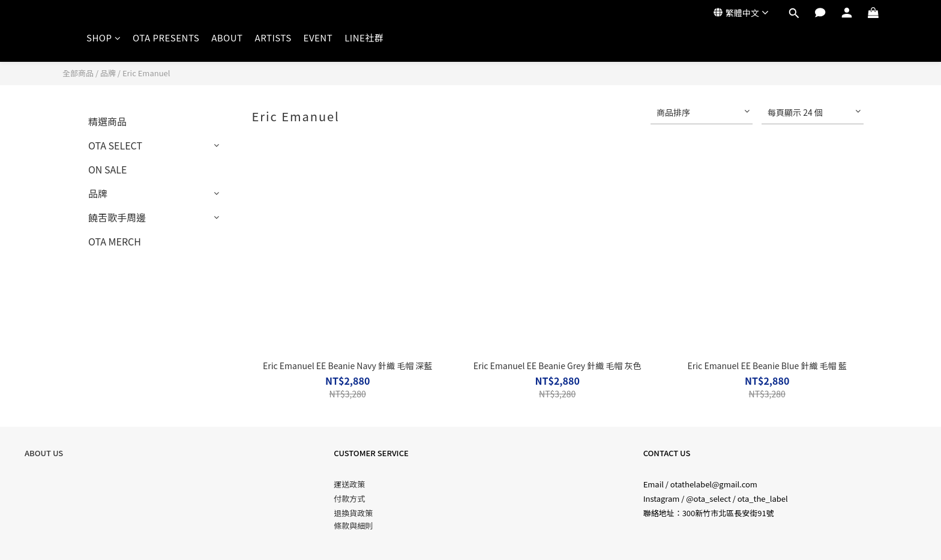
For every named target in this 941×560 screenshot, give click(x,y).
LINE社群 (364, 38)
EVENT (318, 38)
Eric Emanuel (146, 73)
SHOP (104, 38)
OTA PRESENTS (166, 38)
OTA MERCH (115, 241)
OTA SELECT (115, 145)
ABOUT (227, 38)
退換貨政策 (353, 513)
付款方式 (349, 498)
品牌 (108, 73)
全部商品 (78, 73)
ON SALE (107, 169)
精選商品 (107, 121)
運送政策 (349, 484)
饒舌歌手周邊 (117, 217)
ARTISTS (273, 38)
